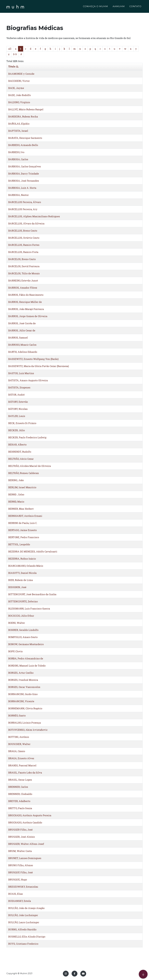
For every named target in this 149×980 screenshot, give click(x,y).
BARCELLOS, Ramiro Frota (23, 252)
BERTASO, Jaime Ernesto (22, 530)
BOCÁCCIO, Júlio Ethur (21, 616)
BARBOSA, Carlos (18, 159)
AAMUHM (119, 7)
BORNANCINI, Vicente (21, 701)
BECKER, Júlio (17, 430)
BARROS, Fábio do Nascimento (26, 295)
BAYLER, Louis (17, 416)
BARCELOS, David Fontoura (24, 266)
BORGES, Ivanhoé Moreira (23, 680)
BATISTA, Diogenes (19, 387)
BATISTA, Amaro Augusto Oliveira (28, 380)
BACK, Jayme (16, 88)
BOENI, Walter (17, 623)
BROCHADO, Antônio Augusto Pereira (30, 815)
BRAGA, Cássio (17, 751)
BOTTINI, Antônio (19, 737)
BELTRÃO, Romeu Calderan (24, 473)
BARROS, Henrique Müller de (25, 302)
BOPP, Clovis (15, 651)
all (10, 49)
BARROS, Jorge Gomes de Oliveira (28, 316)
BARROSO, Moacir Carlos (22, 345)
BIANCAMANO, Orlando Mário (26, 566)
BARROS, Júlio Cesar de (22, 330)
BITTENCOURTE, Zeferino (23, 601)
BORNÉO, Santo (17, 715)
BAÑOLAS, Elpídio (19, 124)
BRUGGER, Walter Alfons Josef (26, 844)
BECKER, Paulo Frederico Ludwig (27, 437)
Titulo (13, 66)
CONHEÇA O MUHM (95, 7)
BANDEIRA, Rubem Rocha (23, 116)
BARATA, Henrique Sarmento (25, 138)
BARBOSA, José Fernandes (24, 181)
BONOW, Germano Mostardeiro (26, 644)
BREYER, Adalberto (19, 801)
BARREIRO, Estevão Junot (23, 281)
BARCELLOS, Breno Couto (23, 231)
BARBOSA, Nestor (18, 195)
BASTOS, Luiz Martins (21, 373)
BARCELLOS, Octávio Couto (24, 238)
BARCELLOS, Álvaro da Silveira (26, 223)
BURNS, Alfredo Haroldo (22, 929)
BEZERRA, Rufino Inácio (22, 559)
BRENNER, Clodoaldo (20, 794)
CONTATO (135, 7)
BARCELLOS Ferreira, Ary (23, 209)
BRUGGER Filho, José (20, 830)
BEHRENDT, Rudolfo (20, 452)
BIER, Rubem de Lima (21, 580)
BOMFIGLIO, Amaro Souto (23, 637)
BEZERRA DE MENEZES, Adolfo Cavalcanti (33, 551)
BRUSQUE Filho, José (21, 872)
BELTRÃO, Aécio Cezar (21, 459)
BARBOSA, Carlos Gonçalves (25, 166)
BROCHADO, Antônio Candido (25, 822)
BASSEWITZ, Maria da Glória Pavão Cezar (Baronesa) (39, 366)
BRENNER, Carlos (18, 787)
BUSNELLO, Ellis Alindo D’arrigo (27, 937)
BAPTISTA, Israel (18, 131)
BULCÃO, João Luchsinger (23, 915)
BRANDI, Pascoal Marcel (22, 765)
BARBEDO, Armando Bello (23, 145)
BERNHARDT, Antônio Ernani (25, 516)
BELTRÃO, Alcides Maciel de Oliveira (30, 466)
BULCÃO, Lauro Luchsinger (24, 922)
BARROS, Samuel (18, 338)
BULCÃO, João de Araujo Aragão (26, 908)
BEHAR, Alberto (17, 445)
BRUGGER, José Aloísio (22, 837)
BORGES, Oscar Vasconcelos (24, 687)
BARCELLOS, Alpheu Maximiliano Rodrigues (34, 216)
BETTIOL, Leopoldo (19, 544)
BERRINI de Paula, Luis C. (23, 523)
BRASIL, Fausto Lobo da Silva (25, 773)
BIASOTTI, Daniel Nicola (22, 573)
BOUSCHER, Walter (19, 744)
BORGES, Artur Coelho (21, 673)
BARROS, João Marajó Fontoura (26, 309)
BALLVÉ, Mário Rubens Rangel (26, 109)
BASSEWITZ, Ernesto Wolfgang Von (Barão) (33, 359)
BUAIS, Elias (15, 894)
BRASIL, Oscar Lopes (20, 780)
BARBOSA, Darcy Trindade (24, 174)
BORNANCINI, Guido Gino (23, 694)
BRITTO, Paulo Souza (20, 808)
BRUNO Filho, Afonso (21, 865)
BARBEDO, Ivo (16, 152)
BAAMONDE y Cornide (21, 74)
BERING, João (16, 480)
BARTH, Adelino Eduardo (23, 352)
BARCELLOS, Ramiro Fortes (24, 245)
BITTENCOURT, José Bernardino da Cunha (32, 594)
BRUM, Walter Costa (20, 851)
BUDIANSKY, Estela (20, 901)
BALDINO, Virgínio (19, 102)
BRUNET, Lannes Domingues (25, 858)
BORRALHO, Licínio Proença (25, 723)
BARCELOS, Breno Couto (22, 259)
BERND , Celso (16, 494)
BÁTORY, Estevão (18, 402)
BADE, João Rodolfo (19, 95)
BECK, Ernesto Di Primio (22, 423)
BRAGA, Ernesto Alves (21, 758)
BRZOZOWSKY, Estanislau (23, 887)
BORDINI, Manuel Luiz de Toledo (27, 666)
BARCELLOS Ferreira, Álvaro (25, 202)
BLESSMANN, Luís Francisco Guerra (29, 609)
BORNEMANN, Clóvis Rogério (25, 708)
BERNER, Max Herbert (21, 509)
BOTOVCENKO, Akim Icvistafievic (28, 730)
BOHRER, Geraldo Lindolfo (23, 630)
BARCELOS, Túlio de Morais (24, 273)
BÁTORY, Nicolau (18, 409)
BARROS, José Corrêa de (22, 323)
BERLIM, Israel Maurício (22, 487)
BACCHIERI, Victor (19, 81)
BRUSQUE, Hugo (18, 880)
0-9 (15, 54)
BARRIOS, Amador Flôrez (23, 288)
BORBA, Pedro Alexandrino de (26, 658)
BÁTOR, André (16, 395)
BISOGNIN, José (17, 587)
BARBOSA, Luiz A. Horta (22, 188)
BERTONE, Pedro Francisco (24, 537)
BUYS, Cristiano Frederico (23, 944)
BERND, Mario (16, 502)
